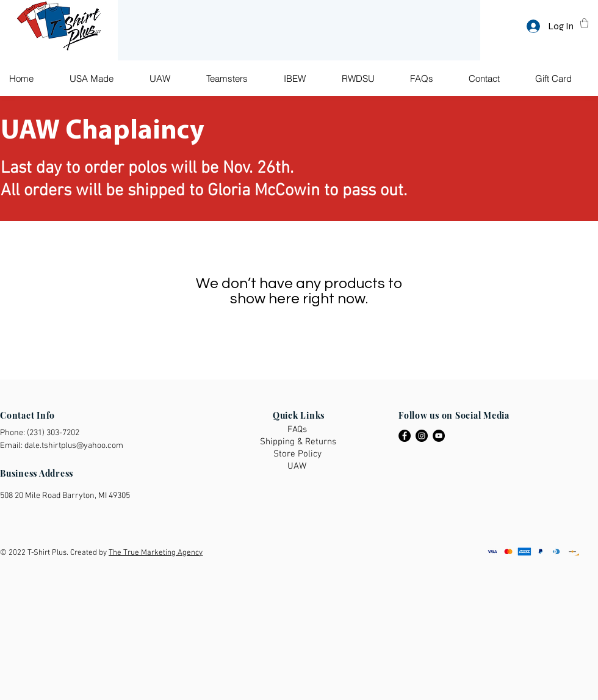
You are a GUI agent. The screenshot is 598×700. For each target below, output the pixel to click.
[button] (584, 23)
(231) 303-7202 (53, 433)
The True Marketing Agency (156, 553)
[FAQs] (299, 430)
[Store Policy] (298, 454)
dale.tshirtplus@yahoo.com (74, 446)
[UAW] (299, 467)
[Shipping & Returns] (299, 442)
